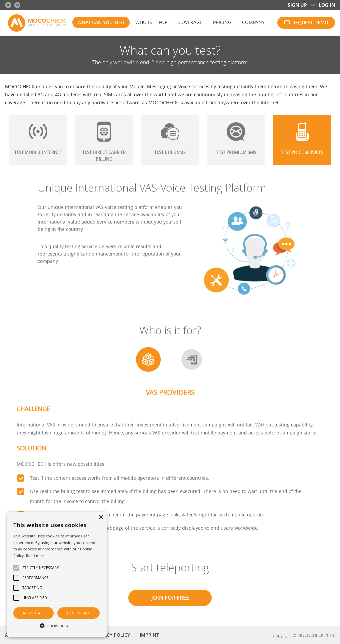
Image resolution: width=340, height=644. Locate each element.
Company (253, 22)
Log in (327, 5)
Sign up (297, 5)
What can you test (101, 22)
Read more (36, 556)
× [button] (101, 518)
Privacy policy (112, 635)
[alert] (57, 575)
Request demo (310, 22)
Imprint (149, 635)
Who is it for (151, 22)
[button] (57, 626)
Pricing (222, 22)
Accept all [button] (33, 613)
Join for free (170, 598)
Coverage (190, 22)
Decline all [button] (79, 613)
